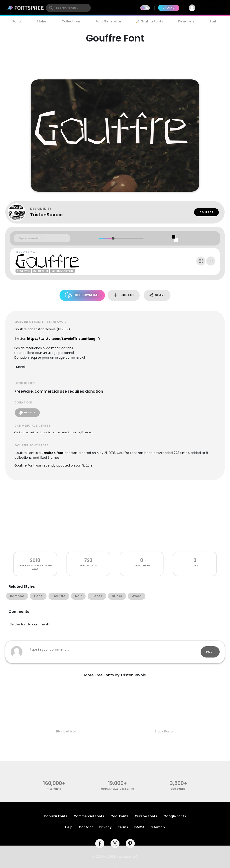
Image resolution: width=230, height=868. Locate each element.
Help (69, 827)
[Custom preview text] (42, 238)
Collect (124, 295)
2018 (35, 560)
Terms (123, 827)
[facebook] (100, 844)
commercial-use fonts (118, 789)
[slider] (113, 238)
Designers (186, 21)
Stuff (213, 21)
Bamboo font (53, 453)
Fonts (17, 21)
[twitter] (115, 844)
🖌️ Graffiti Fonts (150, 21)
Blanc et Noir (67, 731)
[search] (68, 8)
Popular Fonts (56, 816)
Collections (71, 21)
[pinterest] (130, 844)
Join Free (212, 8)
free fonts (54, 789)
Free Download (82, 295)
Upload (169, 8)
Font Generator (108, 21)
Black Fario (164, 731)
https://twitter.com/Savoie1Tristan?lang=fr (64, 339)
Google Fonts (175, 816)
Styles (42, 21)
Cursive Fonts (146, 816)
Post (210, 652)
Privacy (105, 827)
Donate (27, 413)
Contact (206, 212)
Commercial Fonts (89, 816)
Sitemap (158, 827)
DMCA (139, 827)
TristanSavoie (46, 215)
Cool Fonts (119, 816)
